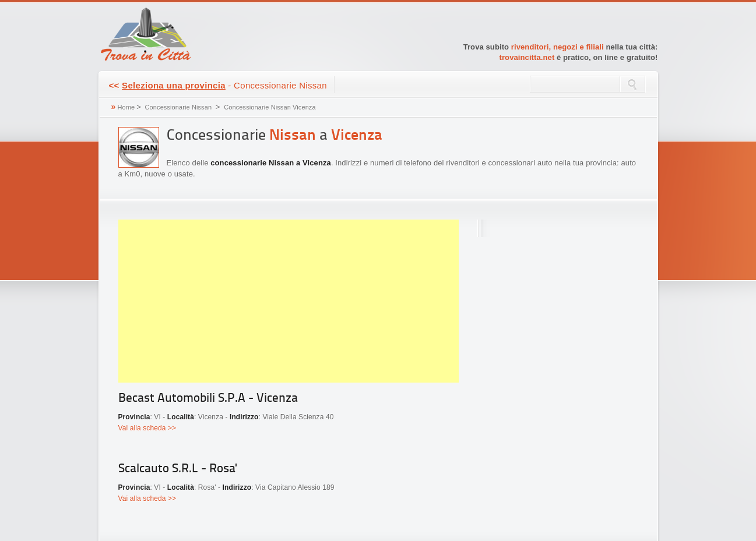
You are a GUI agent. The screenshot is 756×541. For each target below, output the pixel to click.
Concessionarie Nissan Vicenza (270, 107)
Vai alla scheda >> (147, 428)
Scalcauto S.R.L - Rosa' (177, 469)
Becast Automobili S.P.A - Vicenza (208, 399)
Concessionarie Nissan (179, 107)
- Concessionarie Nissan (218, 85)
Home (126, 107)
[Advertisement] (289, 301)
